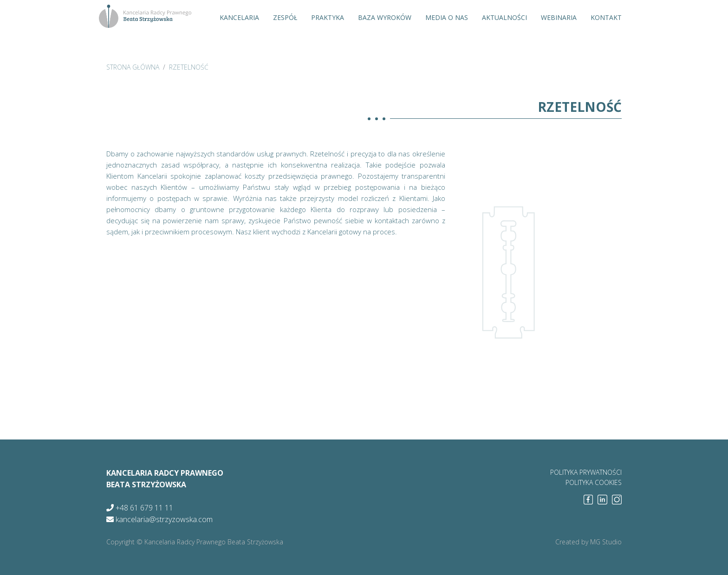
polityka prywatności (586, 472)
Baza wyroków (385, 17)
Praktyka (328, 17)
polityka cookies (594, 482)
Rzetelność (189, 67)
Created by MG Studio (588, 542)
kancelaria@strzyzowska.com (159, 519)
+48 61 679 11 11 (140, 508)
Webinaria (559, 17)
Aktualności (504, 17)
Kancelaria (239, 17)
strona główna (133, 67)
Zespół (285, 17)
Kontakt (606, 17)
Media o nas (447, 17)
